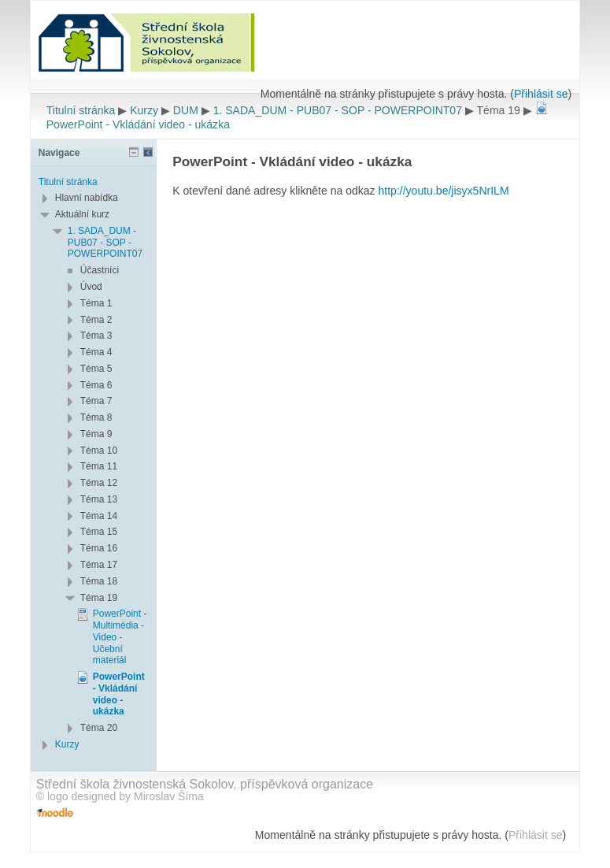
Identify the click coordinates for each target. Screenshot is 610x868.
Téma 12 (99, 483)
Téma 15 (99, 532)
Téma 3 (96, 336)
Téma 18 (99, 581)
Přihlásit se (541, 94)
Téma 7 (96, 401)
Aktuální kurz (82, 214)
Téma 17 (99, 565)
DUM (186, 110)
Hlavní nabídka (87, 198)
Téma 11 (99, 466)
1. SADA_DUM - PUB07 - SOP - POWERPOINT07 (338, 110)
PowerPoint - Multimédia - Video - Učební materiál (120, 637)
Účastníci (100, 270)
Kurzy (144, 110)
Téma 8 (96, 417)
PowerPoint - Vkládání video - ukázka (119, 694)
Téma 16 (99, 548)
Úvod (91, 287)
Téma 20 (99, 728)
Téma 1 (96, 303)
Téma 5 (96, 369)
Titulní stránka (81, 110)
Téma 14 (99, 516)
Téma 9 (96, 434)
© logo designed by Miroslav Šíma (120, 796)
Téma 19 (99, 598)
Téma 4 (96, 352)
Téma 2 (96, 320)
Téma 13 (99, 499)
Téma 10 (99, 451)
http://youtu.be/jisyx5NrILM (444, 191)
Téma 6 (96, 385)
